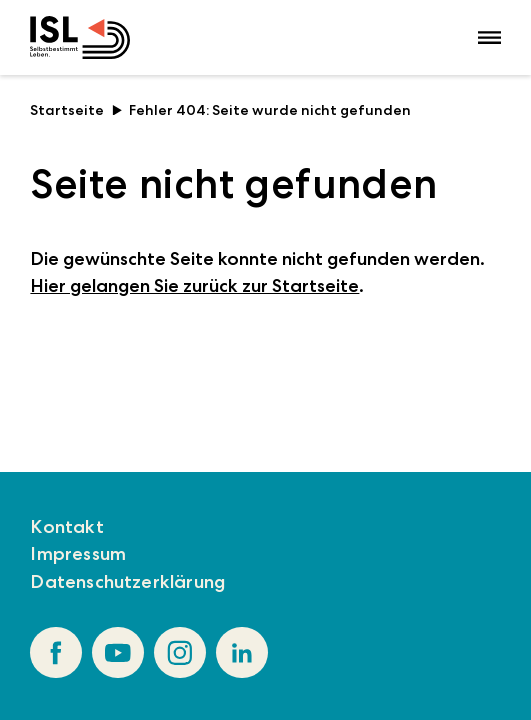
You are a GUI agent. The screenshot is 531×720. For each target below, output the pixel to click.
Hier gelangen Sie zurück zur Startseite (194, 286)
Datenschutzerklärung (127, 582)
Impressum (78, 554)
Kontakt (66, 527)
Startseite (76, 110)
